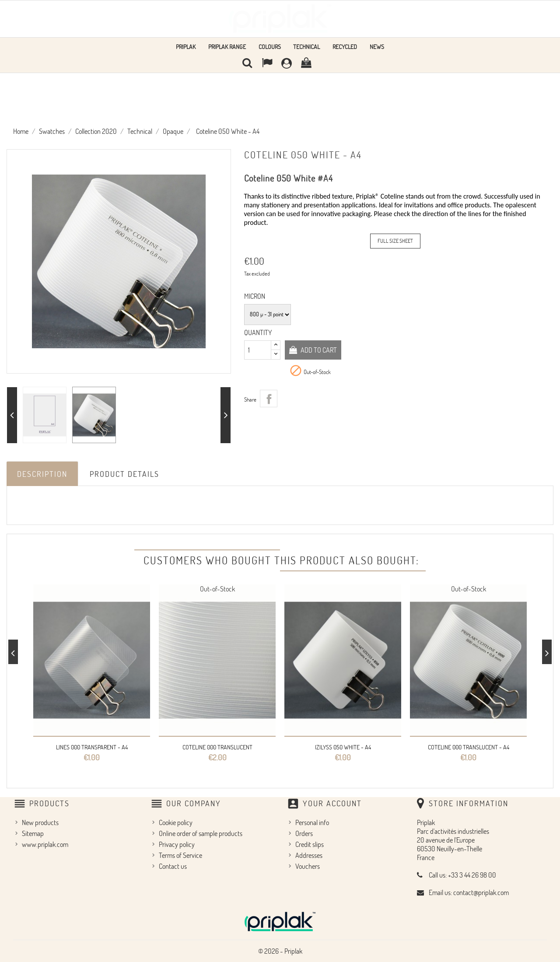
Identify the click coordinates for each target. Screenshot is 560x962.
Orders (304, 833)
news (377, 47)
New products (40, 822)
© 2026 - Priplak (280, 951)
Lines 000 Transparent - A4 (92, 747)
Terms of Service (180, 855)
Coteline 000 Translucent (217, 747)
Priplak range (227, 47)
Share (269, 398)
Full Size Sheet (395, 241)
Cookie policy (176, 822)
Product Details (124, 474)
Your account (332, 803)
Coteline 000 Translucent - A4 (469, 747)
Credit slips (310, 844)
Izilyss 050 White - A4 (343, 747)
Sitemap (33, 833)
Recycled (345, 47)
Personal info (312, 822)
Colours (270, 47)
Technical (306, 47)
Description (42, 474)
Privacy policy (177, 844)
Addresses (309, 855)
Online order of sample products (201, 833)
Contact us (173, 866)
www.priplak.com (45, 844)
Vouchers (308, 866)
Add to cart (318, 350)
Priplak (186, 47)
